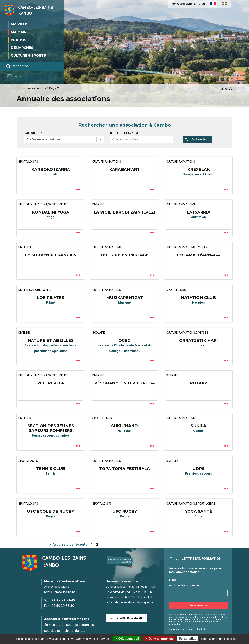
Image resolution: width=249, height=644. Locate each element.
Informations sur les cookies (219, 639)
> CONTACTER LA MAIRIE (126, 618)
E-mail (174, 580)
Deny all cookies (159, 639)
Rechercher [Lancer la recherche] (18, 66)
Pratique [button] (20, 40)
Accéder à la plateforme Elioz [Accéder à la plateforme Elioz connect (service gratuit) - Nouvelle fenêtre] (67, 619)
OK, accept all (127, 639)
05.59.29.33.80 (63, 606)
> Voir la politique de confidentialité (188, 629)
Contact (16, 77)
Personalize (188, 639)
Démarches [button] (22, 47)
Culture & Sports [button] (28, 55)
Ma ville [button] (19, 24)
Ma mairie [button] (20, 32)
